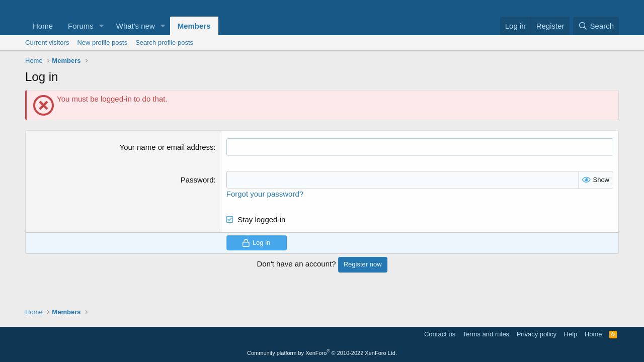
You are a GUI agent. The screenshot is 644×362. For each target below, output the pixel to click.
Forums (81, 26)
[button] (102, 26)
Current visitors (47, 42)
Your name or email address (167, 147)
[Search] (596, 26)
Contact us (440, 334)
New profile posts (102, 42)
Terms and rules (486, 334)
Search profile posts (164, 42)
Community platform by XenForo (322, 353)
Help (571, 334)
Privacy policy (537, 334)
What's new (136, 26)
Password (197, 180)
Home (43, 26)
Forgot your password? (265, 194)
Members (194, 26)
